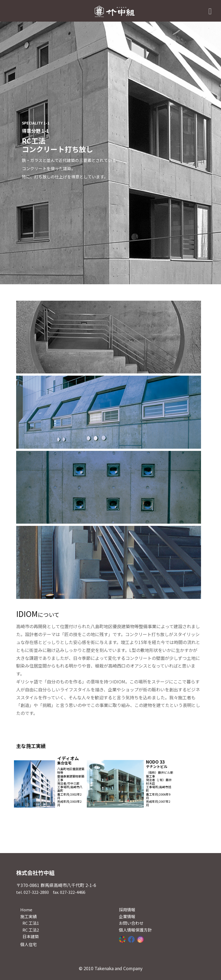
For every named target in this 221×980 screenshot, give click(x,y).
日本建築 (31, 936)
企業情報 (127, 916)
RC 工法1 (31, 923)
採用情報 (127, 910)
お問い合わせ (131, 923)
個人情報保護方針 (135, 930)
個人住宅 (28, 944)
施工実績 (28, 916)
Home (26, 910)
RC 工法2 (31, 930)
